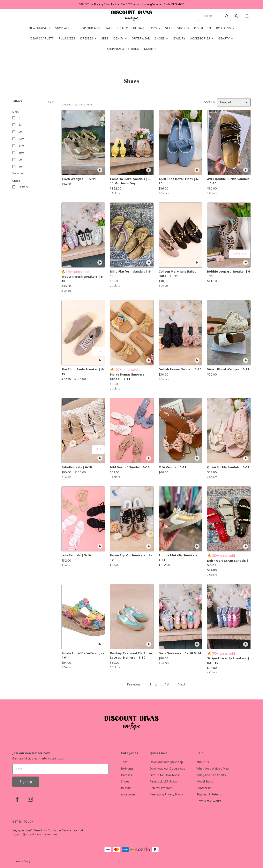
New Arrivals (39, 28)
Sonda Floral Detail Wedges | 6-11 (83, 655)
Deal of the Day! (131, 28)
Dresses (87, 38)
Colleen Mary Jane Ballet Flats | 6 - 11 (177, 273)
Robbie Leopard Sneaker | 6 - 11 (229, 273)
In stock (23, 187)
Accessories (200, 38)
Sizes (33, 112)
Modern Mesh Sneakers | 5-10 (83, 279)
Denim (118, 38)
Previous (134, 684)
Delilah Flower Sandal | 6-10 (180, 369)
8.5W (22, 139)
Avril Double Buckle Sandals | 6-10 (228, 181)
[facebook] (17, 799)
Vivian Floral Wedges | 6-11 (228, 369)
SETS (105, 38)
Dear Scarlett (42, 38)
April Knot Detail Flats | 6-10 (179, 181)
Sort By (210, 102)
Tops (153, 28)
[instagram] (30, 799)
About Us (203, 762)
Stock (33, 181)
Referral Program (161, 788)
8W (21, 167)
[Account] (236, 16)
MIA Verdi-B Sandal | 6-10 (130, 467)
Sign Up (26, 782)
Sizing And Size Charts (211, 775)
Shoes (160, 38)
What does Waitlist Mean (213, 768)
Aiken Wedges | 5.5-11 (79, 179)
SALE (109, 28)
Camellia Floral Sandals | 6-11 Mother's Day (131, 181)
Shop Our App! (89, 28)
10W (21, 153)
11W (21, 146)
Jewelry (179, 38)
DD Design (202, 28)
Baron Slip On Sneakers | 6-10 (131, 557)
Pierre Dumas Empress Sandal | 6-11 (127, 376)
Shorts (183, 28)
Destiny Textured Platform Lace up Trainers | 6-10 (131, 655)
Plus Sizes (67, 38)
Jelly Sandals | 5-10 (76, 555)
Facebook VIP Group (163, 781)
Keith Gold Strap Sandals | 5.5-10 (228, 563)
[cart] (247, 16)
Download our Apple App (166, 762)
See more (18, 173)
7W (21, 132)
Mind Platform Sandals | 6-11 (131, 273)
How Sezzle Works (209, 801)
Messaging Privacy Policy (166, 794)
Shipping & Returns (123, 49)
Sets (169, 28)
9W (21, 160)
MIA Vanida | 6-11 (172, 467)
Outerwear (141, 38)
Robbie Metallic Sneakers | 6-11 (179, 557)
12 (20, 125)
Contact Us (204, 788)
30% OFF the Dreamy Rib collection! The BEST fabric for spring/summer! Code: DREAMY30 (131, 4)
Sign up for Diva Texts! (165, 775)
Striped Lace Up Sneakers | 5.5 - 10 (228, 660)
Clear (51, 102)
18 (167, 684)
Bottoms (224, 28)
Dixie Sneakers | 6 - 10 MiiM (180, 653)
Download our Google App (167, 768)
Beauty (224, 38)
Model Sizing (205, 781)
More (148, 49)
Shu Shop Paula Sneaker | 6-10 (83, 371)
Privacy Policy (23, 861)
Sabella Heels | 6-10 (77, 467)
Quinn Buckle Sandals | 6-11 (228, 467)
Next (181, 684)
